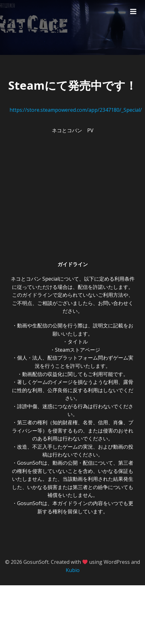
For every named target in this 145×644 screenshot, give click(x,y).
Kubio (73, 570)
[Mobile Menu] (133, 12)
